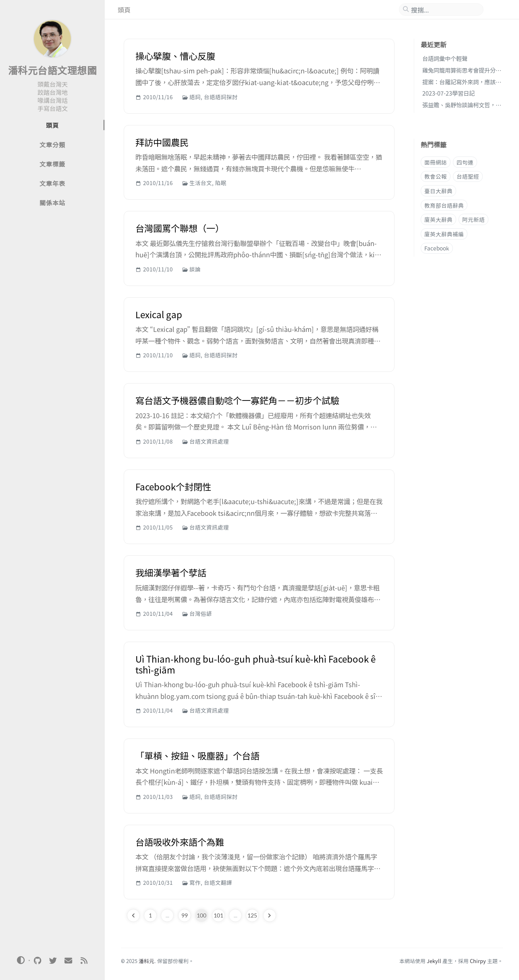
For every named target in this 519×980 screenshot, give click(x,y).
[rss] (84, 961)
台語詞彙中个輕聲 (445, 58)
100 (201, 915)
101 (218, 915)
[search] (444, 10)
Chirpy (478, 961)
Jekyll (434, 961)
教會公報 (436, 176)
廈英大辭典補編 (444, 234)
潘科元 (146, 961)
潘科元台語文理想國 (53, 70)
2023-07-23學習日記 (448, 93)
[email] (69, 961)
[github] (37, 961)
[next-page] (270, 915)
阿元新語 (473, 219)
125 (252, 915)
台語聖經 (468, 176)
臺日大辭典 (438, 191)
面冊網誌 (436, 162)
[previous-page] (133, 915)
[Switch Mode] (21, 960)
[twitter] (53, 961)
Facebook (437, 248)
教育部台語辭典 (444, 205)
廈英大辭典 (438, 219)
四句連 (465, 162)
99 (185, 915)
